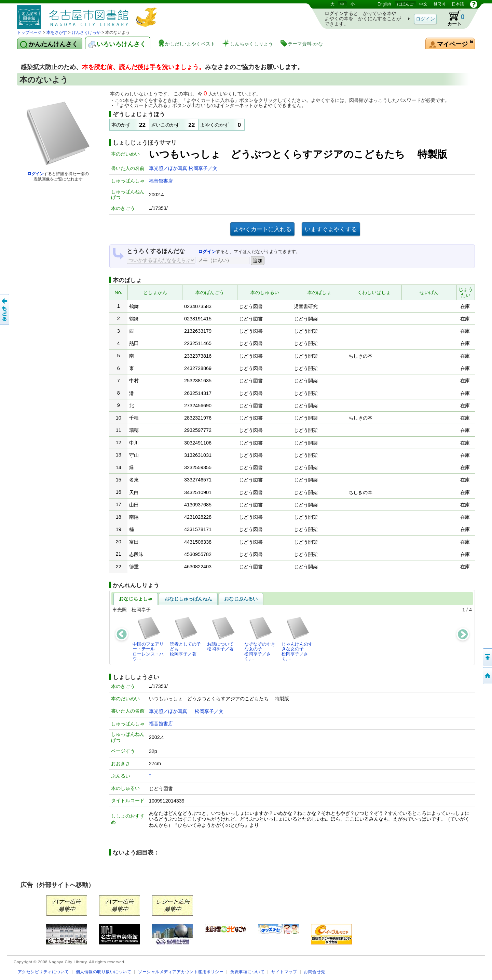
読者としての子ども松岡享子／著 (185, 636)
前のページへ (5, 309)
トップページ (29, 32)
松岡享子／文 (203, 168)
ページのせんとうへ (487, 657)
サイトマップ (284, 972)
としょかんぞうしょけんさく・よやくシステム (89, 15)
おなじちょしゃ (136, 599)
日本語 (458, 4)
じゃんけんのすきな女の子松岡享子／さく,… (297, 639)
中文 (423, 4)
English (384, 4)
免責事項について (247, 972)
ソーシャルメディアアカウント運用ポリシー (181, 972)
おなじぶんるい (241, 599)
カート (453, 18)
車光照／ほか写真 (169, 168)
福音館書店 (161, 181)
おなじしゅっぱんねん (188, 599)
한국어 (439, 4)
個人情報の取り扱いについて (104, 972)
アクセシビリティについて (43, 972)
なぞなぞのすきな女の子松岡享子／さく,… (260, 639)
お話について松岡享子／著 (221, 634)
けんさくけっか (86, 32)
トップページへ (487, 676)
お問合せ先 (315, 972)
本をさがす (57, 32)
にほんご (405, 4)
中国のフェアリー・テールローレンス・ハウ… (148, 639)
